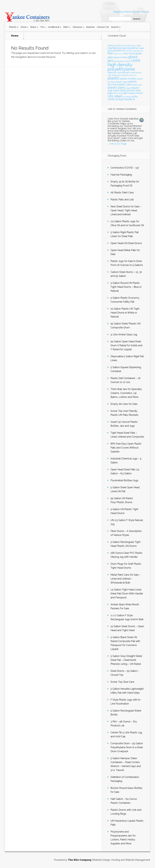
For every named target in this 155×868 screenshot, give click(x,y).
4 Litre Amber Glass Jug (124, 335)
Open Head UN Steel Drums (126, 243)
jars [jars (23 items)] (128, 72)
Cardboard (54, 27)
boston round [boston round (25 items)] (122, 46)
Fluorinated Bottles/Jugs (124, 480)
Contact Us (103, 27)
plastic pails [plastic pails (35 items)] (116, 88)
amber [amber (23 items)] (111, 46)
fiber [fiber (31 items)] (111, 53)
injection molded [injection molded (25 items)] (117, 72)
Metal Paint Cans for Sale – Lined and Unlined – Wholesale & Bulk (125, 579)
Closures (77, 27)
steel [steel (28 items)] (116, 90)
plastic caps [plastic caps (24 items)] (122, 82)
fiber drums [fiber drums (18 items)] (119, 54)
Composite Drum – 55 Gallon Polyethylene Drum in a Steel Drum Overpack (127, 747)
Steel (23, 27)
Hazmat (90, 27)
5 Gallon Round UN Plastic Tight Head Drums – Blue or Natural (126, 287)
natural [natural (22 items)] (124, 75)
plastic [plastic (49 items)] (114, 78)
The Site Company (80, 860)
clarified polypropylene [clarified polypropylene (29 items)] (123, 48)
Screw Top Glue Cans (122, 682)
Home (15, 36)
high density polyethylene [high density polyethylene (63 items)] (121, 67)
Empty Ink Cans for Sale (124, 404)
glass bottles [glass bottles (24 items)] (121, 57)
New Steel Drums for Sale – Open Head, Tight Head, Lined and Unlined (126, 210)
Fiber (66, 27)
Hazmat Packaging (121, 175)
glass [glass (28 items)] (111, 57)
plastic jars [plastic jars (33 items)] (124, 84)
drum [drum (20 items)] (124, 51)
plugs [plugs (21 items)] (128, 88)
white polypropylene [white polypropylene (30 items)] (121, 99)
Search (115, 27)
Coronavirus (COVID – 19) (125, 168)
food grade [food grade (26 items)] (135, 53)
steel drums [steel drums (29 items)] (127, 90)
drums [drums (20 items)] (129, 51)
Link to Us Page (118, 144)
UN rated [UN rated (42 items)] (115, 96)
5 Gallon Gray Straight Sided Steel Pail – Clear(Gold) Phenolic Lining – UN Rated (126, 660)
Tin (42, 27)
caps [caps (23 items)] (139, 46)
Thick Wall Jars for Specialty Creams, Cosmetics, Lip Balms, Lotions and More (126, 393)
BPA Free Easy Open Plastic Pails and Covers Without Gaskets (126, 448)
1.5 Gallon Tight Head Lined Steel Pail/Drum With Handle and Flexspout (127, 594)
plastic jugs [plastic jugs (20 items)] (137, 85)
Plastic (13, 27)
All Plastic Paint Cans (122, 193)
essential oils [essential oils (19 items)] (138, 51)
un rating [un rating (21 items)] (127, 97)
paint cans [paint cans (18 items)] (132, 75)
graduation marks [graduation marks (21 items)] (123, 61)
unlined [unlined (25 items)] (139, 93)
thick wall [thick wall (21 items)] (118, 93)
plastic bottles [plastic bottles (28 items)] (128, 79)
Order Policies (142, 12)
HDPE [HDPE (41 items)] (136, 61)
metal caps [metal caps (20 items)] (116, 75)
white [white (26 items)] (135, 97)
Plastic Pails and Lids (122, 200)
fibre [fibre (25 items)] (126, 54)
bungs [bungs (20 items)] (133, 46)
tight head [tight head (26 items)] (128, 93)
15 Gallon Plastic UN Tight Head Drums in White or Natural (125, 313)
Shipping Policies (123, 12)
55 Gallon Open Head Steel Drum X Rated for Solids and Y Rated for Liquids (126, 345)
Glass (33, 27)
